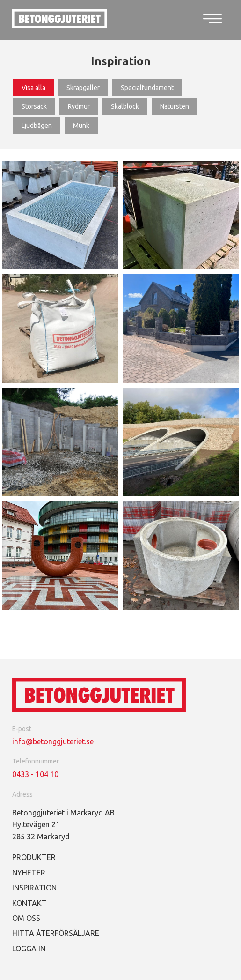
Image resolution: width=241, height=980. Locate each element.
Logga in (29, 949)
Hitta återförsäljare (56, 933)
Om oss (26, 918)
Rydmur (79, 106)
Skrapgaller (83, 88)
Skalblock (125, 106)
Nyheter (29, 873)
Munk (81, 126)
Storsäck (34, 106)
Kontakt (29, 903)
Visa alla (33, 88)
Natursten (175, 106)
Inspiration (34, 888)
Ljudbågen (37, 126)
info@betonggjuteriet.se (53, 741)
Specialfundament (147, 88)
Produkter (34, 857)
